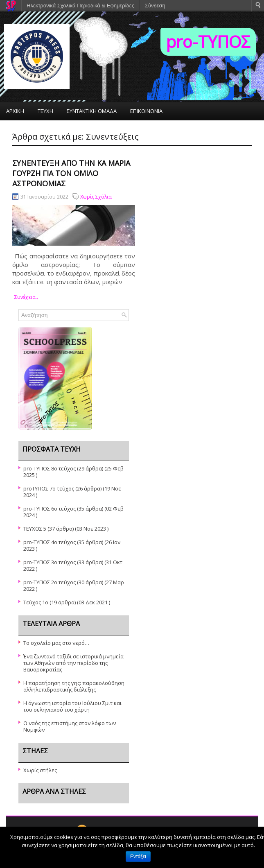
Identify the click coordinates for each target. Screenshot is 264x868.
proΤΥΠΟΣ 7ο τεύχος (49, 488)
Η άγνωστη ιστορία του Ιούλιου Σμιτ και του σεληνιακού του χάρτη (72, 706)
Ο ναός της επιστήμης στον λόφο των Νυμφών (70, 726)
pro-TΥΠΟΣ (208, 42)
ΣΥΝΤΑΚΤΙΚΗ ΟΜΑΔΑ (92, 111)
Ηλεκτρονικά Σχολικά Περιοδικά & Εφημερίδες (80, 6)
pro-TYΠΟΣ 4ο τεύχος (50, 542)
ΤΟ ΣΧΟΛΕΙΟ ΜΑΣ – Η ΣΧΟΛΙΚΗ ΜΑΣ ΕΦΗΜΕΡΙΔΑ (64, 130)
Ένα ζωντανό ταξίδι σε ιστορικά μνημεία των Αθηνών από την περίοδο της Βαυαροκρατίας (73, 663)
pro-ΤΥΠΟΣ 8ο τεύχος (50, 468)
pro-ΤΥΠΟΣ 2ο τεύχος (50, 582)
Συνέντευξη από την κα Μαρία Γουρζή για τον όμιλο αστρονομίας (71, 173)
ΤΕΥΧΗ (45, 111)
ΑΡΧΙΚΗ (15, 111)
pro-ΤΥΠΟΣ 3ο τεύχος (50, 562)
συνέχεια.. (26, 297)
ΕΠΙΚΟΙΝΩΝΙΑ (146, 111)
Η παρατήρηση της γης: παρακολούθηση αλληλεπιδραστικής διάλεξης (74, 686)
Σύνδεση (155, 6)
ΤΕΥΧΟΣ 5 (35, 529)
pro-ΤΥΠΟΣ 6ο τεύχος (50, 509)
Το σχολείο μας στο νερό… (56, 643)
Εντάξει (138, 857)
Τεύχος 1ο (36, 602)
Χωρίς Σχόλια (96, 197)
